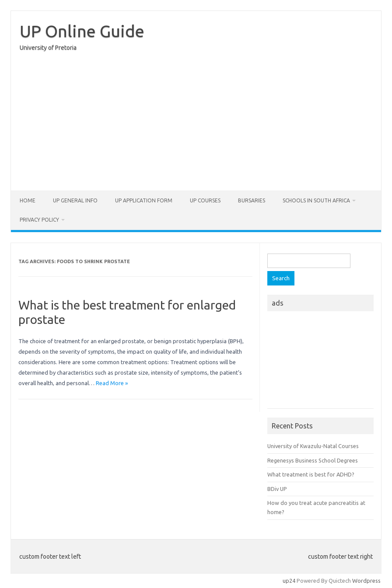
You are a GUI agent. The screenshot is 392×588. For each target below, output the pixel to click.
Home (28, 200)
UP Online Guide (82, 31)
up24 (289, 581)
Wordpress (366, 581)
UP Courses (205, 200)
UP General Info (75, 200)
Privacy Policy (39, 220)
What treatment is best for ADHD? (311, 474)
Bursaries (252, 200)
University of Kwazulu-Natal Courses (313, 446)
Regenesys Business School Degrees (313, 460)
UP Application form (144, 200)
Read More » (112, 383)
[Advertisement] (196, 123)
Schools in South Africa (316, 200)
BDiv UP (277, 489)
